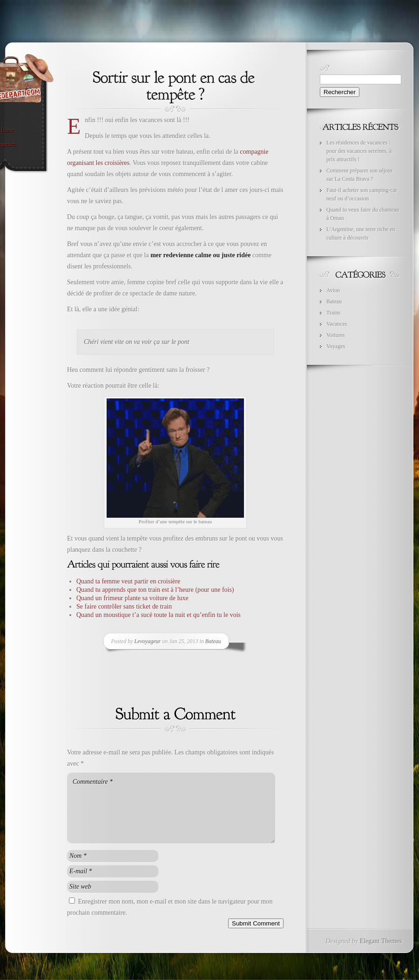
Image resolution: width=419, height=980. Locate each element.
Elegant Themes (381, 941)
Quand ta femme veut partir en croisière (128, 581)
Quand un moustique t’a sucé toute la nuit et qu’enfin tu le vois (159, 615)
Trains (333, 313)
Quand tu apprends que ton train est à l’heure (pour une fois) (155, 590)
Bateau (213, 641)
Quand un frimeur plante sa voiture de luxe (132, 598)
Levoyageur (148, 641)
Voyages (336, 346)
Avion (333, 290)
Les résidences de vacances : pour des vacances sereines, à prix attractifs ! (359, 151)
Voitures (336, 335)
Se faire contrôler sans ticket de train (124, 607)
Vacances (337, 324)
